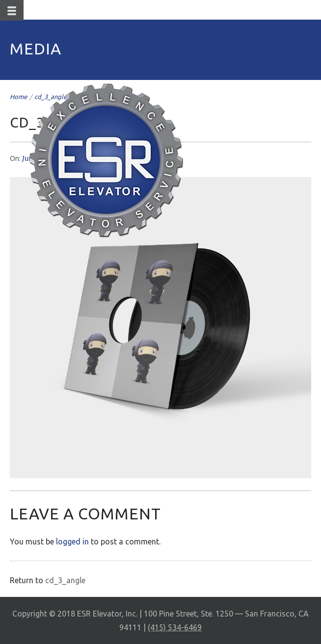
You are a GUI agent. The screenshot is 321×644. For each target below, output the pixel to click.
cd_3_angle (65, 580)
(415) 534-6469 (175, 627)
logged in (72, 541)
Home (18, 97)
